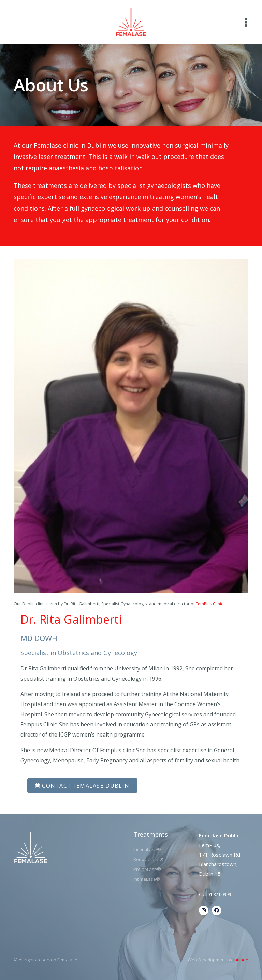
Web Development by (218, 960)
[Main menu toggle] (246, 22)
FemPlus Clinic (209, 604)
